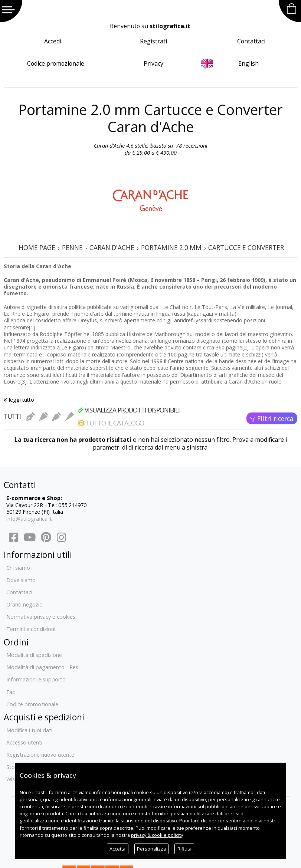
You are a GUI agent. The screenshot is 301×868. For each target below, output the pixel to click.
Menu (8, 10)
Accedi (53, 41)
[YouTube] (30, 539)
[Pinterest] (46, 539)
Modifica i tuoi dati (29, 730)
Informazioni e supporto (36, 679)
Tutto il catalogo (111, 423)
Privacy (153, 63)
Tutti (12, 416)
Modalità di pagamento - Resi (43, 667)
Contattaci (251, 41)
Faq (11, 692)
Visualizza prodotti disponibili (129, 410)
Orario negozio (24, 604)
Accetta (117, 849)
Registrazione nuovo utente (40, 755)
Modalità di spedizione (34, 655)
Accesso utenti (24, 742)
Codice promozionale (56, 63)
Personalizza (151, 849)
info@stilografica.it (29, 519)
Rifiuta (184, 849)
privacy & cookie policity (157, 835)
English (248, 63)
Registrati (153, 41)
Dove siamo (21, 580)
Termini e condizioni (31, 629)
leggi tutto (22, 400)
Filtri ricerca (275, 418)
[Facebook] (14, 539)
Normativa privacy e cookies (41, 617)
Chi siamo (18, 568)
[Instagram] (61, 539)
